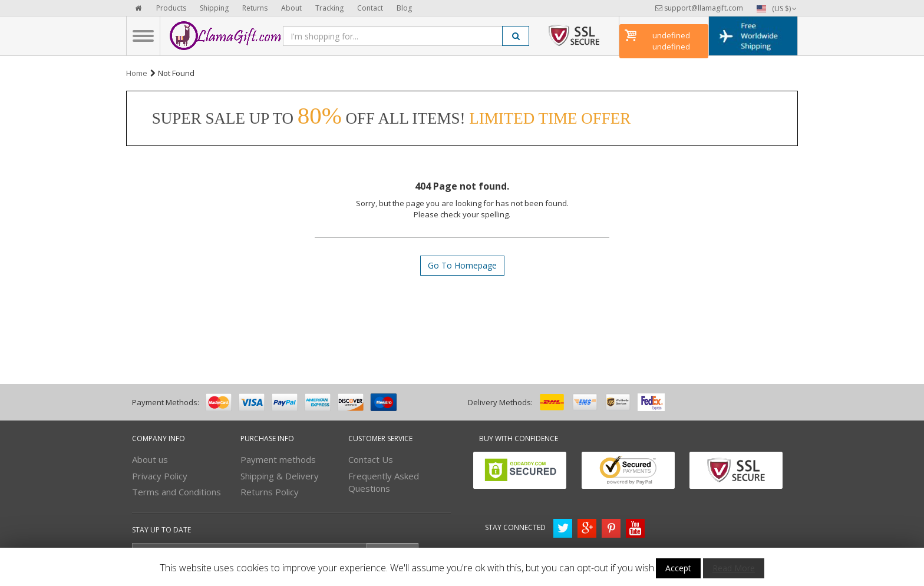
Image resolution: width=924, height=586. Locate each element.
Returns (255, 8)
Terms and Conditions (176, 492)
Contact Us (371, 459)
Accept (678, 568)
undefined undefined (671, 41)
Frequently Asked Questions (384, 482)
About (291, 8)
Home (137, 73)
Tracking (329, 8)
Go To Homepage (462, 265)
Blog (404, 8)
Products (171, 8)
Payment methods (278, 459)
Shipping (214, 8)
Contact (370, 8)
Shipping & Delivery (280, 476)
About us (150, 459)
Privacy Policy (160, 476)
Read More (734, 568)
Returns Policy (270, 492)
